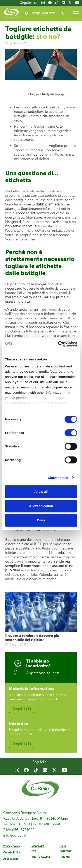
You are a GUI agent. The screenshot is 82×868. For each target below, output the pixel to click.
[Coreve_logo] (11, 13)
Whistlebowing (41, 857)
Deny (41, 520)
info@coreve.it (15, 836)
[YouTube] (77, 3)
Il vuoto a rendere (32, 638)
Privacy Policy (12, 846)
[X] (70, 3)
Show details (58, 478)
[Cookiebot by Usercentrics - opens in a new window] (58, 344)
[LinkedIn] (63, 3)
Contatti (65, 857)
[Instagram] (43, 3)
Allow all (41, 491)
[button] (62, 13)
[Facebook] (50, 3)
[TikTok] (57, 3)
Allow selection (41, 506)
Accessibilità (11, 859)
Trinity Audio (50, 94)
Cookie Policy (12, 852)
